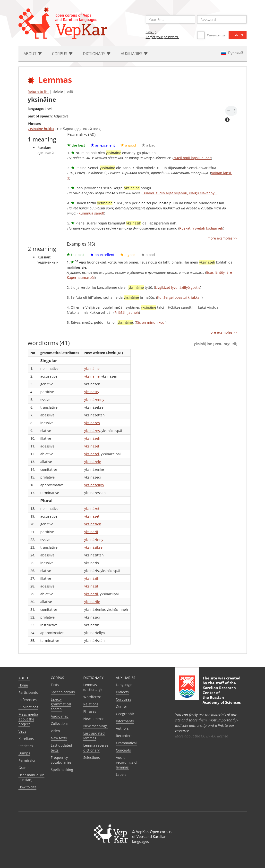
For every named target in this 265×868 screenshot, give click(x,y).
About (24, 678)
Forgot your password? (162, 37)
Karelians (26, 739)
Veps (22, 731)
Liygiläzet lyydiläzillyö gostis (178, 287)
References (28, 700)
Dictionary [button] (97, 54)
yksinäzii (91, 532)
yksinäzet (92, 508)
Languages (125, 685)
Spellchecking (62, 770)
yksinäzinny (94, 540)
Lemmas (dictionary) (92, 687)
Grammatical (126, 743)
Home (23, 685)
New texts (59, 738)
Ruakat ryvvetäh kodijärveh (201, 228)
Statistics (26, 746)
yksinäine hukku (41, 129)
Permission (27, 760)
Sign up (151, 32)
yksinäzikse (93, 547)
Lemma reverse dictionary (96, 748)
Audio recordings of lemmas (127, 762)
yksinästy (92, 392)
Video (55, 731)
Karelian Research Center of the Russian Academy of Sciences (222, 695)
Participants (28, 692)
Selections (92, 757)
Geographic (125, 714)
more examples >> (222, 238)
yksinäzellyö (94, 485)
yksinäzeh (92, 438)
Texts (55, 685)
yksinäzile (92, 602)
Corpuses (124, 699)
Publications (28, 707)
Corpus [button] (62, 54)
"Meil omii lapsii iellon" (192, 158)
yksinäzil (91, 586)
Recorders (124, 736)
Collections (60, 723)
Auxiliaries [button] (134, 54)
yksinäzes (92, 423)
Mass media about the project (28, 719)
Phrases (90, 711)
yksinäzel (92, 446)
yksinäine (92, 368)
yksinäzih (92, 578)
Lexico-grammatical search (61, 704)
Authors (122, 728)
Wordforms (92, 697)
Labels (121, 774)
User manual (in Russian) (31, 777)
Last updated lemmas (94, 736)
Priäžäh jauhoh (127, 312)
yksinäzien (93, 524)
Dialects (122, 692)
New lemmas (94, 719)
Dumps (24, 753)
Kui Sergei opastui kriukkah (179, 297)
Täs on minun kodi (151, 322)
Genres (122, 707)
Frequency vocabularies (61, 760)
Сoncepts (123, 750)
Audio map (60, 716)
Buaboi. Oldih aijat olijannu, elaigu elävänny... (180, 193)
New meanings (95, 726)
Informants (125, 721)
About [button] (33, 54)
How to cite (27, 787)
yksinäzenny (94, 400)
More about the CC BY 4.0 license (201, 736)
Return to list (38, 92)
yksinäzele (93, 462)
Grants (24, 768)
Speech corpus (63, 692)
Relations (91, 704)
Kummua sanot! (91, 213)
